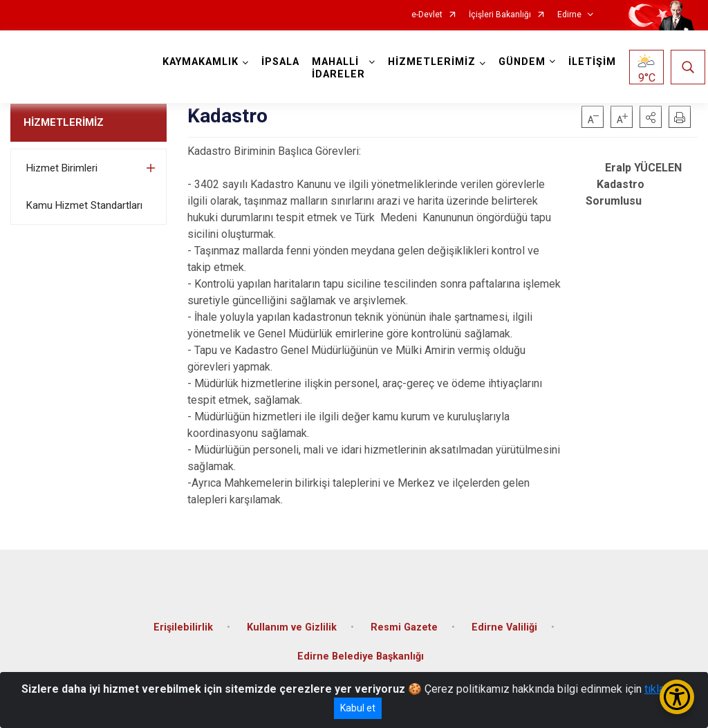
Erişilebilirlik (183, 627)
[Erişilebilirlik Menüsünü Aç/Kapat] (677, 697)
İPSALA (280, 62)
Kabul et (358, 708)
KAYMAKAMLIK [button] (201, 62)
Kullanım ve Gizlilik (292, 627)
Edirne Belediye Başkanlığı (361, 656)
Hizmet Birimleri (62, 168)
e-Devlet (427, 15)
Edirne (569, 15)
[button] (651, 117)
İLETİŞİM (592, 62)
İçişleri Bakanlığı (500, 15)
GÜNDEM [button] (522, 62)
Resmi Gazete (404, 627)
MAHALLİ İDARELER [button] (338, 68)
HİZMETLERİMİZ (64, 122)
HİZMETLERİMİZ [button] (432, 62)
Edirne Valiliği (504, 627)
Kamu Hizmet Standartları (84, 205)
